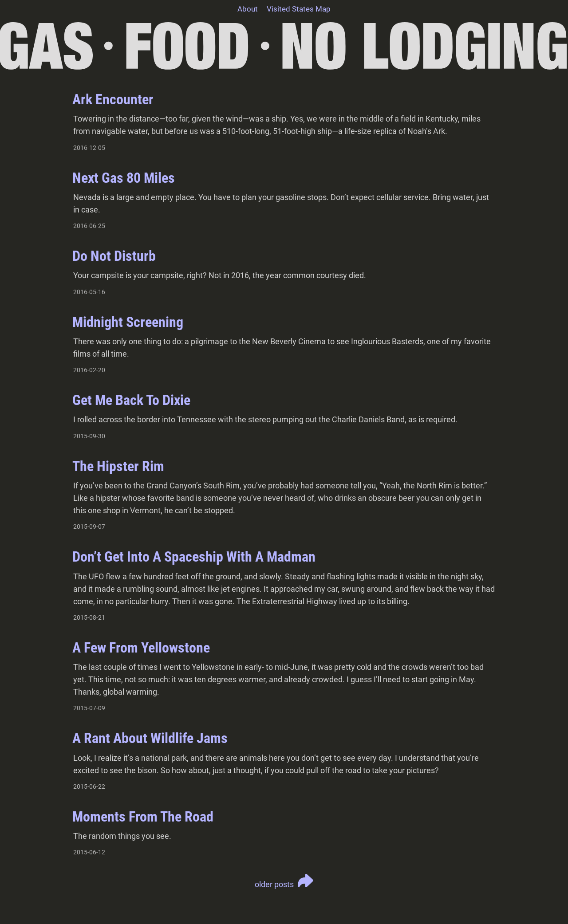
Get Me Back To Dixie (131, 400)
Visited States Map (299, 9)
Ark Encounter (113, 99)
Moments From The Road (143, 817)
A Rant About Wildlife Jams (150, 738)
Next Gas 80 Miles (124, 178)
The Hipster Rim (118, 466)
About (248, 9)
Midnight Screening (128, 322)
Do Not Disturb (114, 256)
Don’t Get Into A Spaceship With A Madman (194, 557)
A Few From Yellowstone (141, 648)
